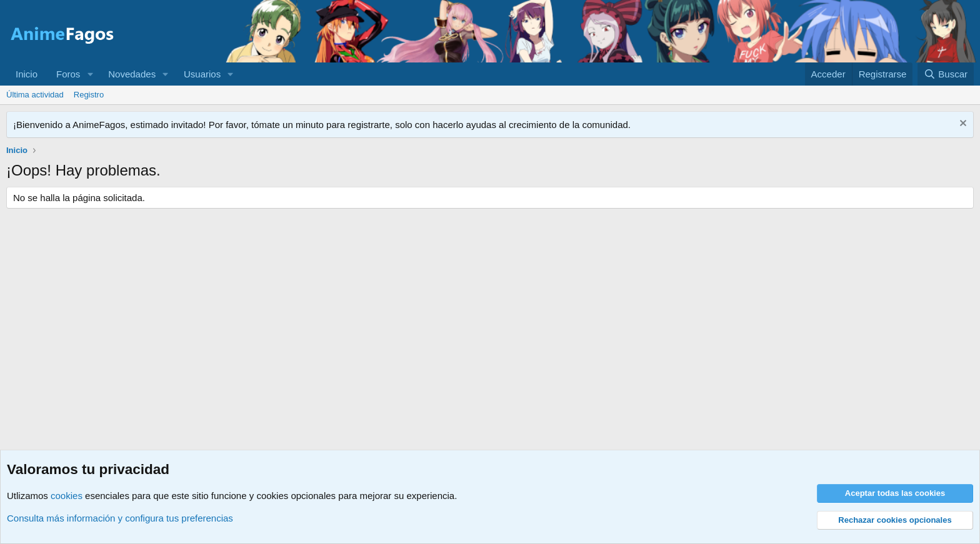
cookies (67, 496)
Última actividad (35, 95)
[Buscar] (946, 74)
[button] (90, 74)
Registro (89, 95)
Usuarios (202, 74)
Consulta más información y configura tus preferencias (120, 518)
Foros (68, 74)
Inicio (27, 74)
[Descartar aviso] (962, 125)
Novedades (132, 74)
